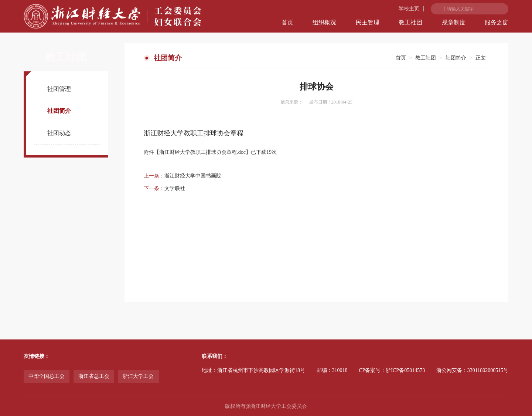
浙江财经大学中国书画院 (193, 176)
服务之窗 (497, 22)
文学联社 (175, 188)
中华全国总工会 (47, 376)
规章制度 (454, 22)
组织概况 (324, 22)
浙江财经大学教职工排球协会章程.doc (202, 152)
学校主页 (409, 9)
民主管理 (368, 22)
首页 (287, 22)
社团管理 (59, 89)
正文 (481, 58)
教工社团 (410, 22)
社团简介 (59, 111)
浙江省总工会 (94, 376)
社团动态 (59, 133)
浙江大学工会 (138, 376)
